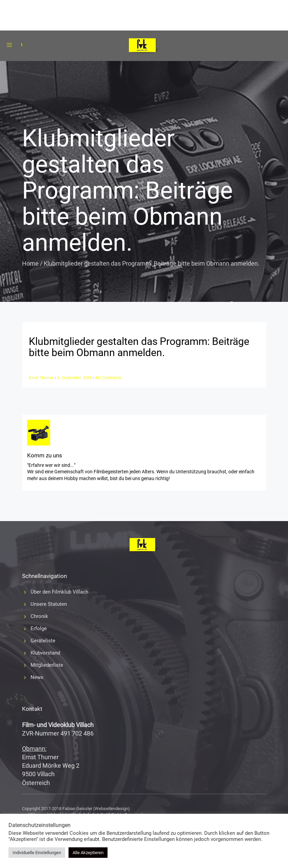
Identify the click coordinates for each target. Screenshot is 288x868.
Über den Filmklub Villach (59, 592)
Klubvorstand (45, 653)
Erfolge (39, 628)
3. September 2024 (75, 378)
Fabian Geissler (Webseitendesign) (96, 809)
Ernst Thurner (42, 378)
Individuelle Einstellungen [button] (37, 853)
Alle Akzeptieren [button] (88, 853)
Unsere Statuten (49, 604)
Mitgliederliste (47, 665)
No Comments (108, 378)
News (37, 677)
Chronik (39, 616)
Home (30, 263)
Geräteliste (43, 641)
